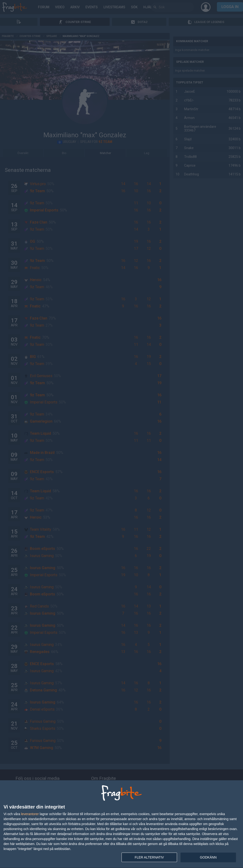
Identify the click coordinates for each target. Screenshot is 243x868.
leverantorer (30, 814)
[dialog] (121, 824)
